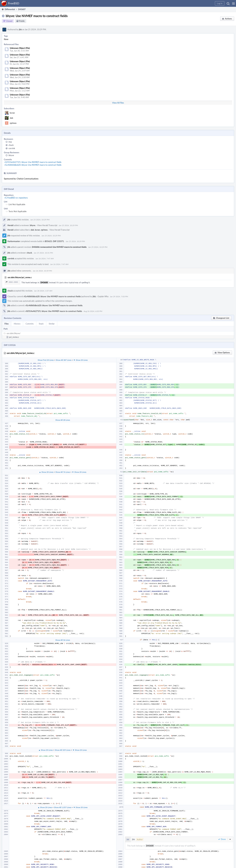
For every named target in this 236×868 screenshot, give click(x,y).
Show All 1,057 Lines (63, 807)
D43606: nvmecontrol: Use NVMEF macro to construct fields (59, 247)
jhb (20, 29)
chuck (11, 145)
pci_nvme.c (14, 337)
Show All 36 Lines (63, 640)
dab (11, 118)
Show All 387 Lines (64, 360)
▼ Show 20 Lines (81, 360)
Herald (10, 225)
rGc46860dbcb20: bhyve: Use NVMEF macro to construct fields (33, 165)
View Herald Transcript (47, 225)
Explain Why (103, 296)
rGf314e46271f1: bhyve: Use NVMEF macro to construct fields (33, 162)
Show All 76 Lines (63, 472)
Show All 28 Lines (63, 420)
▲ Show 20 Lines (46, 472)
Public (22, 21)
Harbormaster (14, 241)
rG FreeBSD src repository (16, 198)
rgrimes (13, 123)
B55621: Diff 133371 (54, 241)
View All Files (118, 103)
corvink (12, 148)
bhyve (11, 155)
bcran (12, 113)
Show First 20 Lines (46, 360)
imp (10, 142)
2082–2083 (12, 282)
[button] (233, 3)
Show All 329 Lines (63, 750)
